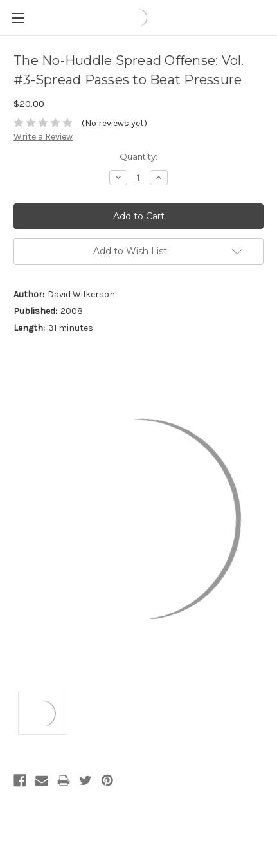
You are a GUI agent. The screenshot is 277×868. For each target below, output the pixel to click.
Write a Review (43, 137)
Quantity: (138, 156)
